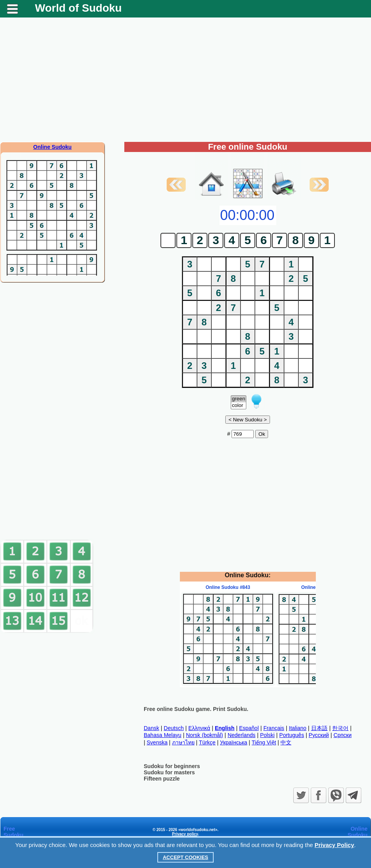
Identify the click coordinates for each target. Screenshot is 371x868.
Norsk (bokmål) (205, 735)
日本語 (320, 728)
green (239, 399)
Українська (233, 742)
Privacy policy (185, 834)
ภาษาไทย (183, 742)
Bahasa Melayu (163, 735)
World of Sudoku (78, 8)
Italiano (298, 728)
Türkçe (207, 742)
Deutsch (174, 728)
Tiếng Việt (264, 742)
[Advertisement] (185, 80)
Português (292, 735)
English (225, 728)
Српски (343, 735)
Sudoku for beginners (172, 766)
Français (274, 728)
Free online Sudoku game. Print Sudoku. (196, 709)
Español (249, 728)
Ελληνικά (199, 728)
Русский (319, 735)
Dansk (152, 728)
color (239, 406)
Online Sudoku (53, 147)
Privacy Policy (334, 845)
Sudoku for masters (169, 772)
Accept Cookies (185, 857)
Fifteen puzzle (162, 779)
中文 (286, 742)
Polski (267, 735)
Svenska (157, 742)
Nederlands (242, 735)
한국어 (340, 728)
